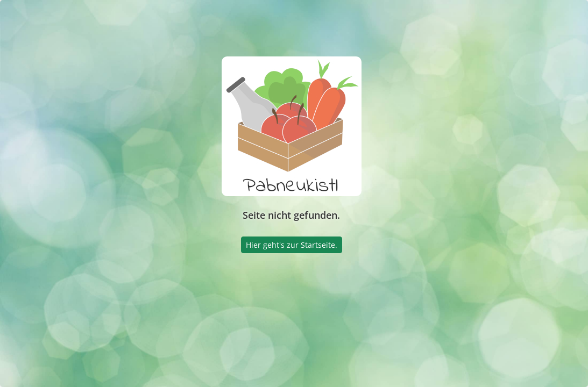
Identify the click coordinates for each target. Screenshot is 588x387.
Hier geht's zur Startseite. (292, 245)
